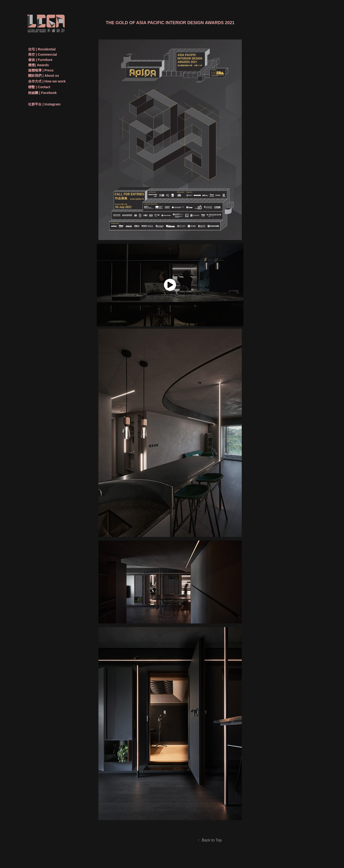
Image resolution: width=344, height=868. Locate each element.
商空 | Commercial (43, 55)
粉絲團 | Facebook (42, 93)
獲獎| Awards (38, 65)
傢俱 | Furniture (40, 60)
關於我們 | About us (43, 76)
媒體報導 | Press (41, 70)
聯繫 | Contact (39, 87)
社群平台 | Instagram (44, 104)
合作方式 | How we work (47, 81)
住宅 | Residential (42, 49)
